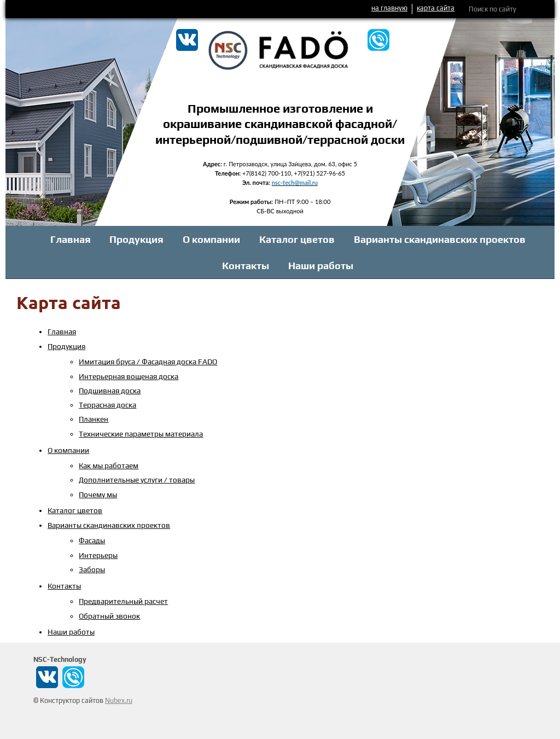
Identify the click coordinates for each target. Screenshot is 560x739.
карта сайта (436, 8)
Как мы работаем (109, 465)
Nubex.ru (119, 700)
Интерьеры (98, 555)
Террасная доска (107, 405)
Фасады (92, 540)
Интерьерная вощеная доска (129, 376)
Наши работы (321, 266)
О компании (211, 239)
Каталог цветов (297, 239)
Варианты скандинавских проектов (440, 239)
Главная (71, 239)
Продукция (136, 239)
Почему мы (98, 494)
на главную (389, 8)
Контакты (246, 266)
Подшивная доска (110, 391)
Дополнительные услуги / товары (137, 480)
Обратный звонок (109, 616)
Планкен (94, 419)
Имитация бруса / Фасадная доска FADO (148, 362)
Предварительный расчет (123, 601)
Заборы (92, 569)
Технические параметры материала (141, 434)
